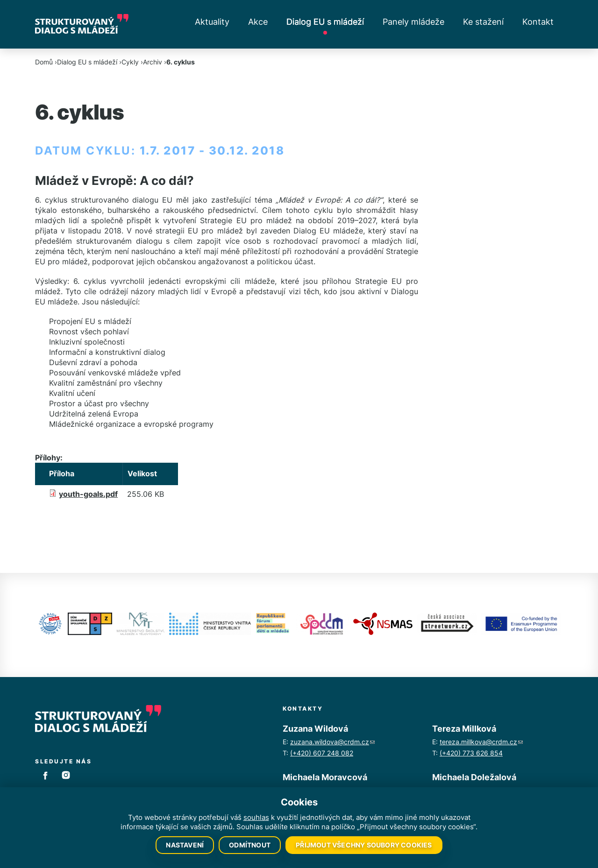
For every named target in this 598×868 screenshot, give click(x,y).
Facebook (45, 775)
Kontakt (538, 22)
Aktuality (212, 22)
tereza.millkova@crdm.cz (481, 742)
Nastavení (185, 845)
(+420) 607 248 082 (322, 753)
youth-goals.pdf (88, 494)
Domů (44, 62)
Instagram (66, 775)
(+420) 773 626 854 (471, 753)
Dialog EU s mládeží (325, 22)
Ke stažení (483, 22)
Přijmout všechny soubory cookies (364, 845)
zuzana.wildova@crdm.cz (332, 742)
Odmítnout (250, 845)
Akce (258, 22)
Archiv (153, 62)
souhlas (256, 817)
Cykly (130, 62)
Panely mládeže (413, 22)
